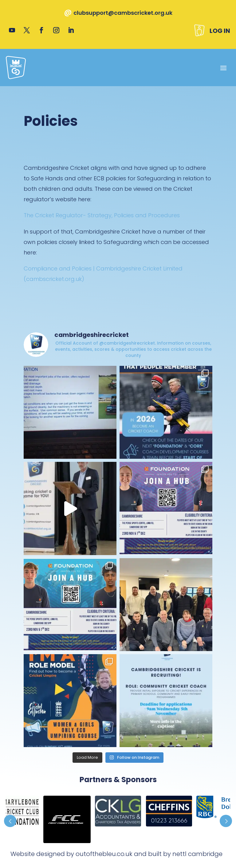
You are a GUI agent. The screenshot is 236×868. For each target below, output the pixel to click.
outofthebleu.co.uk (104, 854)
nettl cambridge (197, 854)
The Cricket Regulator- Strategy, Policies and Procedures (102, 215)
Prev (10, 821)
